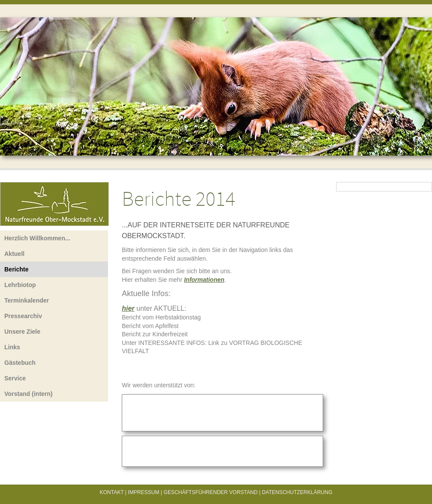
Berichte (16, 269)
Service (15, 378)
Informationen (204, 280)
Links (12, 347)
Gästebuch (20, 363)
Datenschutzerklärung (297, 492)
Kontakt (112, 492)
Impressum (144, 492)
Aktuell (14, 254)
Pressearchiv (23, 316)
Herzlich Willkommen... (37, 238)
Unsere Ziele (22, 332)
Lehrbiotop (20, 285)
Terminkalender (27, 300)
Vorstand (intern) (29, 394)
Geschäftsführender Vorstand (211, 492)
